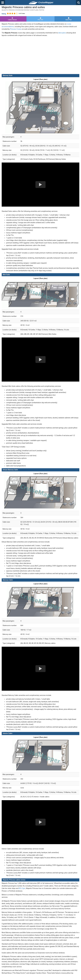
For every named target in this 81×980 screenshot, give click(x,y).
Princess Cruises (16, 29)
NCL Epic (22, 888)
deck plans (62, 33)
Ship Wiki (41, 19)
